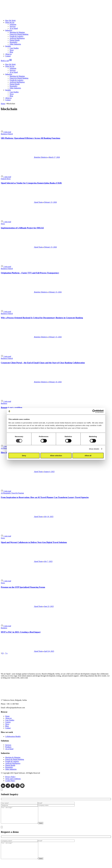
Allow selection (56, 455)
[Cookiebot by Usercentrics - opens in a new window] (94, 411)
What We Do (10, 22)
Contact (8, 56)
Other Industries (15, 44)
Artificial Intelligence (17, 38)
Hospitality (14, 42)
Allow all (88, 455)
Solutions (13, 24)
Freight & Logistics (16, 36)
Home (3, 104)
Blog (11, 52)
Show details (94, 449)
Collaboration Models (13, 736)
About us (8, 54)
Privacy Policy (10, 777)
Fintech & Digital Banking (19, 34)
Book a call (5, 61)
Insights (8, 46)
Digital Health (15, 40)
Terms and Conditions (13, 779)
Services (13, 26)
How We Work (10, 20)
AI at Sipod (14, 28)
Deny (24, 455)
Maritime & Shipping (17, 32)
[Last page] (7, 653)
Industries (9, 30)
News (12, 50)
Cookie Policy (10, 781)
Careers (8, 722)
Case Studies (14, 48)
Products (8, 747)
